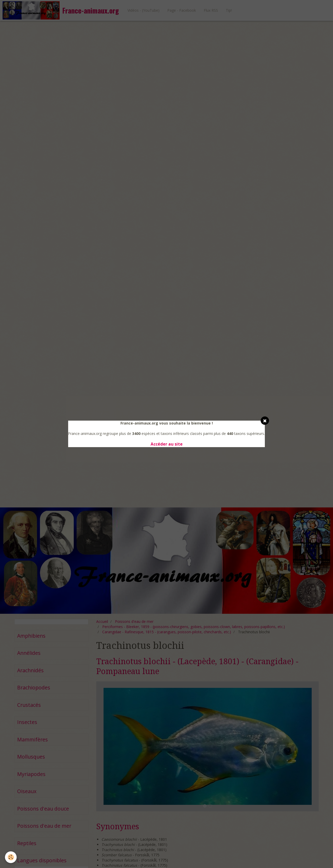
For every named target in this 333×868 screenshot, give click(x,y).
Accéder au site (167, 444)
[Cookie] (11, 857)
